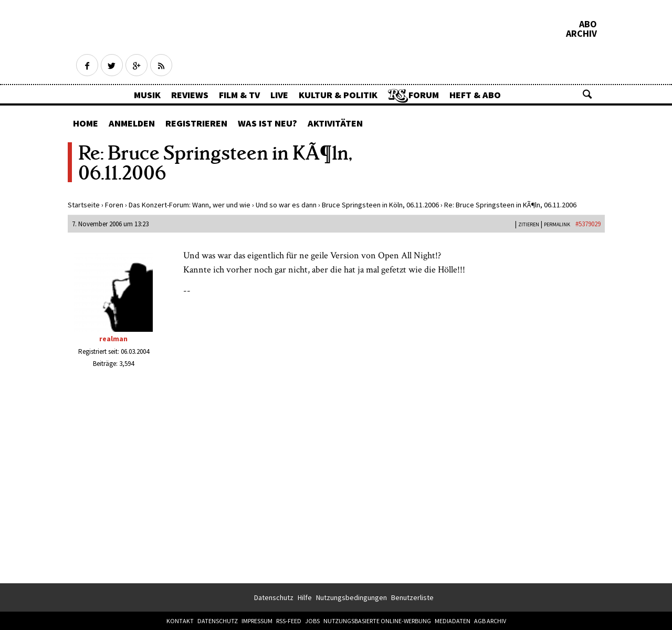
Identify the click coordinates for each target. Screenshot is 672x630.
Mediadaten (453, 621)
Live (279, 95)
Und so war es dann (286, 205)
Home (86, 123)
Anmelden (132, 123)
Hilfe (305, 597)
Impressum (257, 621)
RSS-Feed (289, 621)
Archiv (581, 34)
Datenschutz (274, 597)
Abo (588, 24)
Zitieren (529, 224)
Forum (424, 95)
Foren (114, 205)
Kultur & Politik (338, 95)
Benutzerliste (412, 597)
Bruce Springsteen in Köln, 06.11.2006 (380, 205)
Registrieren (196, 123)
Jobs (312, 621)
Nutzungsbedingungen (351, 597)
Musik (147, 95)
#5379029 (588, 224)
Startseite (84, 205)
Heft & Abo (475, 95)
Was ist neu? (267, 123)
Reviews (190, 95)
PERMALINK (557, 224)
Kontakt (180, 621)
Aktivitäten (335, 123)
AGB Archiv (490, 621)
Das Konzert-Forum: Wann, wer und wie (190, 205)
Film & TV (239, 95)
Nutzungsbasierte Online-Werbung (377, 621)
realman (113, 339)
